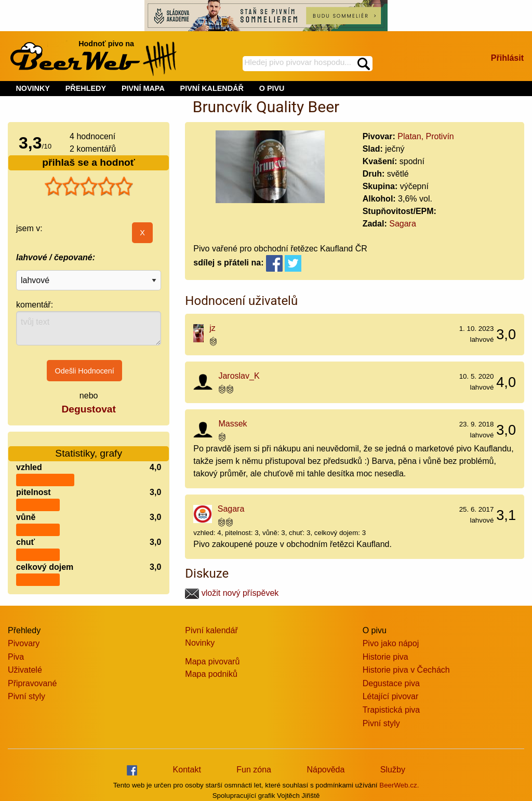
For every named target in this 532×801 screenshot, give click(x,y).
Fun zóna (254, 770)
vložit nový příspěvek (232, 593)
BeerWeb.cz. (399, 785)
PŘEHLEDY (86, 88)
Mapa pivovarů (212, 662)
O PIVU (272, 88)
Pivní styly (26, 696)
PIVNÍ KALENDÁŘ (212, 88)
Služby (393, 770)
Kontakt (187, 770)
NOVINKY (33, 88)
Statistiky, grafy (89, 447)
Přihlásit (507, 58)
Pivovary (24, 643)
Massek (232, 424)
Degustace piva (391, 683)
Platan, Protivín (426, 136)
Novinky (200, 643)
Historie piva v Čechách (406, 670)
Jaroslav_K (239, 376)
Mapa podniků (211, 674)
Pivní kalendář (211, 630)
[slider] (89, 186)
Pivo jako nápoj (391, 643)
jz (212, 328)
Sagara (403, 224)
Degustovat (88, 409)
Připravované (32, 683)
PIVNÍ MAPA (143, 88)
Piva (16, 657)
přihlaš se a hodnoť (89, 162)
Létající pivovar (391, 696)
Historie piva (385, 657)
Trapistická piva (391, 710)
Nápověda (325, 770)
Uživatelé (25, 670)
